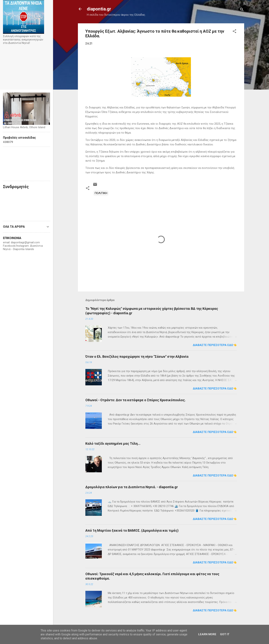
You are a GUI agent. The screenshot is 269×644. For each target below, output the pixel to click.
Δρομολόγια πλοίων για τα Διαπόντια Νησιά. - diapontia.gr (132, 487)
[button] (234, 32)
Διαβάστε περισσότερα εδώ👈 (215, 345)
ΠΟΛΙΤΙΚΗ (101, 193)
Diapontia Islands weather (27, 164)
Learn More (207, 634)
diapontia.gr (99, 9)
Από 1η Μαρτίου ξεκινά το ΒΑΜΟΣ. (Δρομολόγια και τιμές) (132, 530)
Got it (225, 634)
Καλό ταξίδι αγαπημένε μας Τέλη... (113, 443)
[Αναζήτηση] (242, 10)
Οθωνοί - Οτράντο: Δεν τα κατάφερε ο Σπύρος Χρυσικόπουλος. (136, 400)
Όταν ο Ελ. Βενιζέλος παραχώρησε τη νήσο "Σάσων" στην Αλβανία (137, 357)
